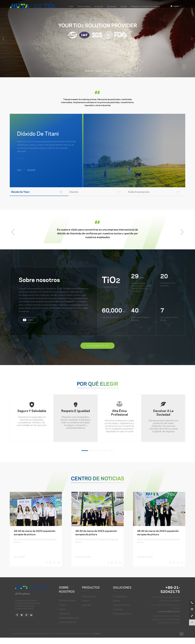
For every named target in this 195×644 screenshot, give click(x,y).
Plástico (116, 607)
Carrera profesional (67, 628)
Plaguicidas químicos (122, 620)
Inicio (71, 6)
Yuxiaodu (97, 640)
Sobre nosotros (84, 6)
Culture (62, 611)
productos (99, 6)
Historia (62, 615)
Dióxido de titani (89, 602)
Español (177, 6)
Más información (97, 352)
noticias (123, 6)
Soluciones (112, 6)
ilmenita (86, 607)
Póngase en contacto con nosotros (145, 6)
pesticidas (87, 611)
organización (64, 619)
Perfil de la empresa (67, 606)
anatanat (31, 169)
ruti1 (19, 169)
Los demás (118, 615)
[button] (89, 71)
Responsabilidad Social (69, 624)
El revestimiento (120, 602)
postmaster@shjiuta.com (169, 618)
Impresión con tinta (121, 611)
